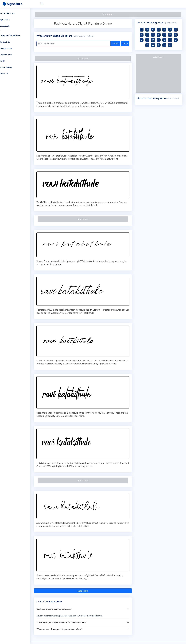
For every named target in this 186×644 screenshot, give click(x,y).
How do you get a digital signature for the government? (70, 609)
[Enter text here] (79, 44)
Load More (89, 578)
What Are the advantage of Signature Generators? (68, 616)
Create (118, 44)
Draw (128, 44)
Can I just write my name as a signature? (63, 596)
